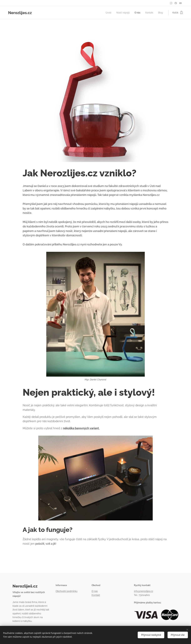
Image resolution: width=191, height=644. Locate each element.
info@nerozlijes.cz (143, 591)
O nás (95, 591)
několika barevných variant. (81, 428)
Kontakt (96, 595)
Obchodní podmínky (67, 591)
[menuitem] (106, 13)
